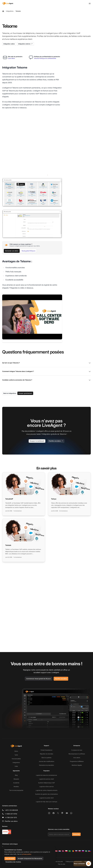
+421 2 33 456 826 (11, 810)
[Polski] (66, 851)
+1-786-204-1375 (11, 818)
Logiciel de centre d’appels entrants (46, 790)
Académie (16, 783)
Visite (16, 766)
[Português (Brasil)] (70, 851)
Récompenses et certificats (77, 754)
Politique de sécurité (57, 862)
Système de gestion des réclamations (46, 794)
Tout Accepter (10, 858)
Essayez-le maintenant (37, 409)
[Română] (73, 851)
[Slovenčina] (80, 851)
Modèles (16, 787)
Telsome (18, 11)
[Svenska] (86, 851)
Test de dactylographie (16, 790)
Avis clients (77, 758)
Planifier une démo (56, 409)
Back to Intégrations (10, 362)
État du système (46, 758)
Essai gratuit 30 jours (29, 219)
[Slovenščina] (83, 851)
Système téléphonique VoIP (46, 783)
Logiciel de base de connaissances (46, 775)
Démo (16, 751)
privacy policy (27, 854)
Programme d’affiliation (77, 761)
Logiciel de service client (46, 779)
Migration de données (46, 754)
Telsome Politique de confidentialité (45, 58)
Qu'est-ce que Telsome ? (46, 331)
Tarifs (16, 755)
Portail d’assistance (46, 750)
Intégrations (10, 11)
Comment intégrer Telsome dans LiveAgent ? (46, 340)
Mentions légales (77, 765)
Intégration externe (25, 44)
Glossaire (16, 779)
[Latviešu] (56, 851)
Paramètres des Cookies (13, 862)
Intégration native (9, 44)
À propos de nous (77, 750)
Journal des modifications (46, 761)
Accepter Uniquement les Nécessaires (30, 858)
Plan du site (62, 864)
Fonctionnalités (16, 759)
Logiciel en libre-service (46, 787)
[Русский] (76, 851)
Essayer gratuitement (25, 362)
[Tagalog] (90, 851)
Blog (16, 775)
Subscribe (76, 834)
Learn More (11, 58)
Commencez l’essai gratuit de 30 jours (39, 679)
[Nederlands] (60, 851)
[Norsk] (63, 851)
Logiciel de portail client (46, 798)
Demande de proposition (46, 765)
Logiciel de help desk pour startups (46, 802)
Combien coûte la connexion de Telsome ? (46, 348)
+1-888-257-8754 (11, 814)
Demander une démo (12, 219)
